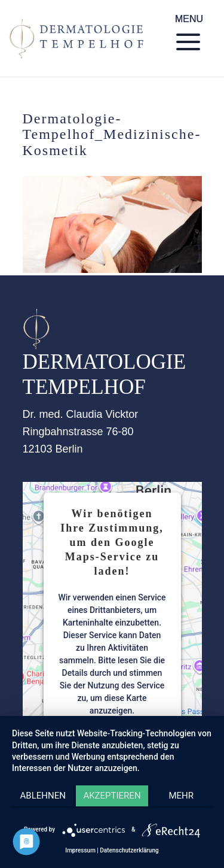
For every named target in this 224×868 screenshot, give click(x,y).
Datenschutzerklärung (129, 850)
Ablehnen (43, 796)
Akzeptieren (112, 796)
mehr (182, 796)
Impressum (80, 850)
